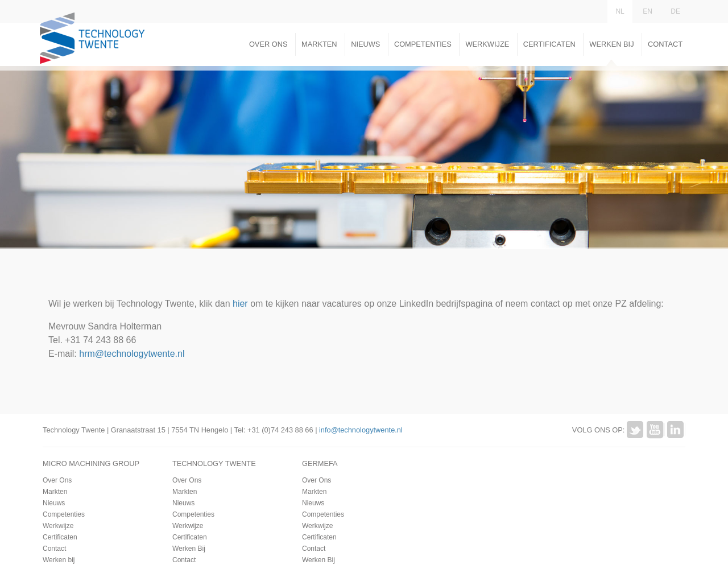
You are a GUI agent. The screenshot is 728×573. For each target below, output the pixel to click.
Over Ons (268, 44)
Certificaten (549, 44)
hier (240, 304)
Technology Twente (214, 463)
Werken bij (59, 560)
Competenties (423, 44)
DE (675, 11)
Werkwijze (487, 44)
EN (648, 11)
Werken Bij (611, 44)
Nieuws (365, 44)
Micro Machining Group (91, 463)
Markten (319, 44)
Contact (665, 44)
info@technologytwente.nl (361, 430)
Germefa (320, 463)
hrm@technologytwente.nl (132, 354)
